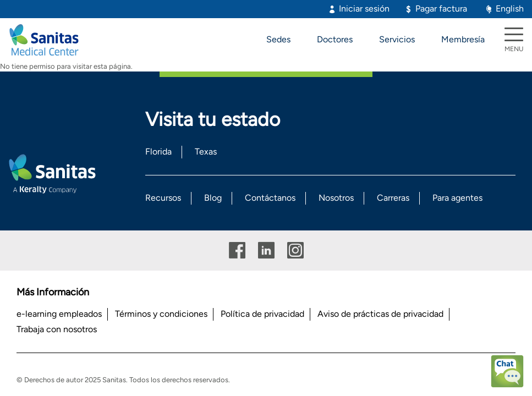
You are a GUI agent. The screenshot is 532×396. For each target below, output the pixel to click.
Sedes (278, 39)
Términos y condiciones (161, 314)
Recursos (163, 198)
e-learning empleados (59, 314)
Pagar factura (441, 9)
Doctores (335, 39)
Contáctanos (270, 198)
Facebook (237, 251)
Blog (213, 198)
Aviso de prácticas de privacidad (380, 314)
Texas (206, 152)
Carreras (393, 198)
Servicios (397, 39)
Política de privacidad (262, 314)
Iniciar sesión (364, 9)
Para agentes (457, 198)
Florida (158, 152)
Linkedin (266, 251)
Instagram (295, 251)
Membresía (463, 39)
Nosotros (336, 198)
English (510, 9)
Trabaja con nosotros (57, 329)
